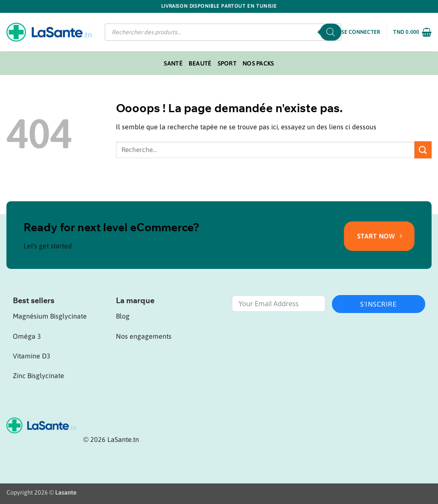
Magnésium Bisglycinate (50, 316)
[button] (361, 32)
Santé (173, 63)
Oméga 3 (27, 336)
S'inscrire (378, 304)
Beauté (200, 63)
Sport (227, 63)
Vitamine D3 (32, 356)
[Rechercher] (331, 32)
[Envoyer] (423, 150)
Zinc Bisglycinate (38, 376)
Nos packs (258, 63)
